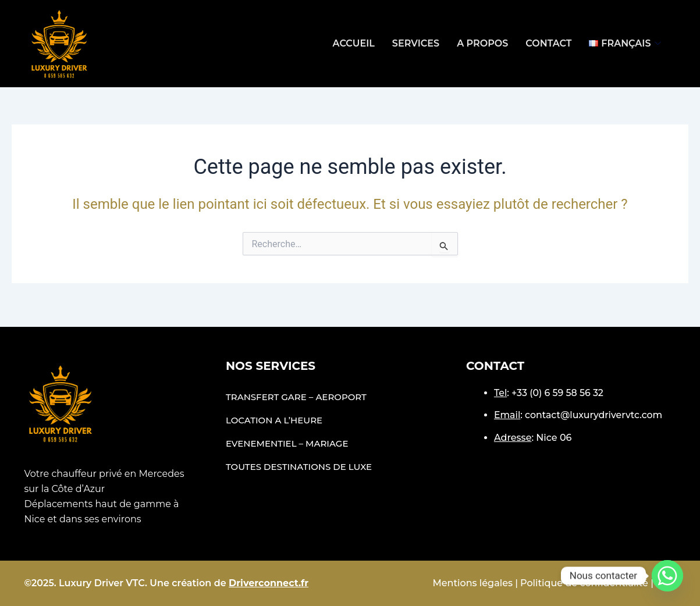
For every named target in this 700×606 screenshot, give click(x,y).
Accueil (354, 43)
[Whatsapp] (667, 576)
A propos (482, 43)
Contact (548, 43)
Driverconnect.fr (269, 583)
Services (416, 43)
